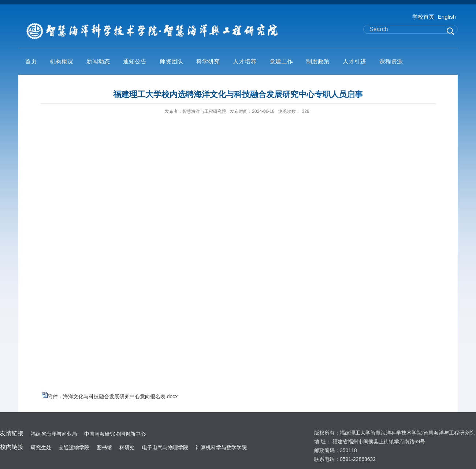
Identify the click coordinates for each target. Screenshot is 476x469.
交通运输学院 (74, 447)
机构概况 (62, 61)
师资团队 (171, 61)
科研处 (127, 447)
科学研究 (208, 61)
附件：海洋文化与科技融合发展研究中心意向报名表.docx (113, 396)
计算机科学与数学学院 (221, 447)
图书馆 (104, 447)
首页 (31, 61)
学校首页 (423, 17)
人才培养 (245, 61)
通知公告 (135, 61)
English (447, 17)
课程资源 (391, 61)
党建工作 (281, 61)
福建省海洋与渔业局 (54, 434)
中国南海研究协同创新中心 (115, 434)
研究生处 (41, 447)
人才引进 (354, 61)
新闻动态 (98, 61)
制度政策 (318, 61)
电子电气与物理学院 (165, 447)
